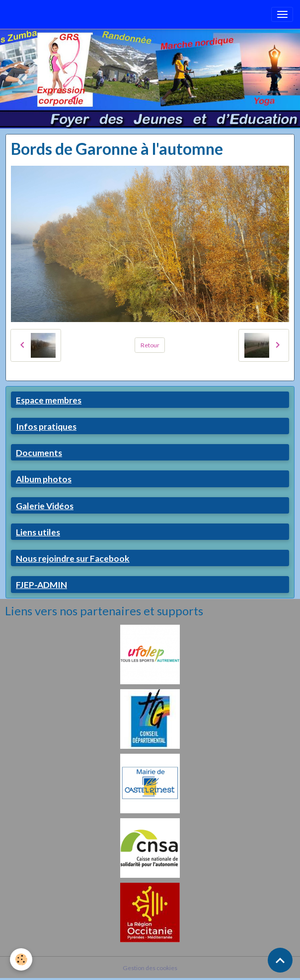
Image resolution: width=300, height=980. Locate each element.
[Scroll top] (280, 960)
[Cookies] (21, 959)
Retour (150, 345)
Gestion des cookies (150, 968)
